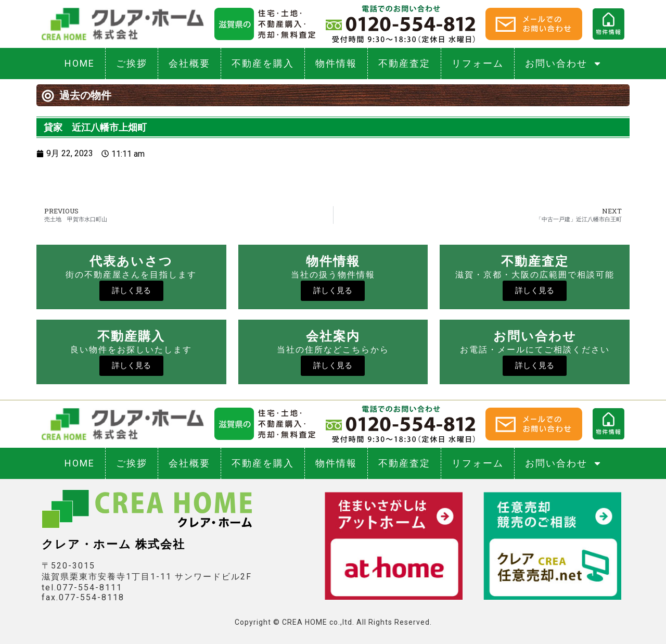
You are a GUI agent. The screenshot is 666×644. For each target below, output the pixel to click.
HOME (80, 63)
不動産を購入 (263, 63)
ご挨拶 (132, 63)
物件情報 (336, 63)
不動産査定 (404, 63)
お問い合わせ (563, 64)
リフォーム (478, 63)
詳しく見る (131, 291)
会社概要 (189, 63)
